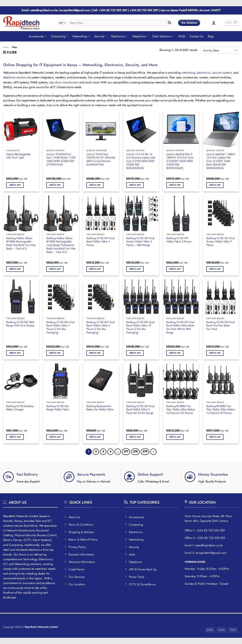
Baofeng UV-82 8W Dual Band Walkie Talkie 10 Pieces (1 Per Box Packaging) (140, 327)
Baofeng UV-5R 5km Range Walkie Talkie (58, 408)
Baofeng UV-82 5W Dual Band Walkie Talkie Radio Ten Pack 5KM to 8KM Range (180, 327)
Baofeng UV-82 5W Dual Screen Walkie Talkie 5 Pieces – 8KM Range (140, 242)
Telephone (140, 36)
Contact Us (196, 36)
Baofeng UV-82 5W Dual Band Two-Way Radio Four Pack (220, 326)
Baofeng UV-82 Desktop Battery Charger (20, 408)
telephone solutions (15, 77)
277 (126, 451)
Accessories (38, 36)
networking (188, 73)
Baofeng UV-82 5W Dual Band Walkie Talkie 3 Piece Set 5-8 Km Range (140, 410)
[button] (214, 23)
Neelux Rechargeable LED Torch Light (18, 156)
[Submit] (169, 23)
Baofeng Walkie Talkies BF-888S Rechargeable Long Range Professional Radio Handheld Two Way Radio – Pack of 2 (61, 245)
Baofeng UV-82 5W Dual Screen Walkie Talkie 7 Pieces (220, 242)
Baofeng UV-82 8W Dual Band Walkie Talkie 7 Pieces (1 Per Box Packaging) (60, 327)
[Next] (153, 452)
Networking (81, 36)
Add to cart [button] (15, 185)
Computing (59, 36)
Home (6, 47)
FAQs (182, 36)
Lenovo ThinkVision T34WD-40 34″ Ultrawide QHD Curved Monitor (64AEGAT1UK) (101, 160)
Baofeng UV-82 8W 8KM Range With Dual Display (20, 324)
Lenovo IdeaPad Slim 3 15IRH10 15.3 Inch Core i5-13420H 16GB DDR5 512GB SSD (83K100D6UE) (180, 161)
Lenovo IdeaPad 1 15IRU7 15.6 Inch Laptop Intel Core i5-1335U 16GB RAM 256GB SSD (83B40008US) (221, 161)
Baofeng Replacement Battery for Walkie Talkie (100, 408)
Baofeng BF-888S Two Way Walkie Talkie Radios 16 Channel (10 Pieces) (181, 410)
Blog (211, 36)
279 (145, 451)
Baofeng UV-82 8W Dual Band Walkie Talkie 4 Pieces (100, 242)
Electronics (119, 36)
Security (101, 36)
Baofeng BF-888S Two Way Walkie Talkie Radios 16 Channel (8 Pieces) (221, 410)
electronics (204, 73)
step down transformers (64, 82)
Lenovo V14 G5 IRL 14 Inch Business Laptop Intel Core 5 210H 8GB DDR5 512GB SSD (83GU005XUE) (141, 161)
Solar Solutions (163, 36)
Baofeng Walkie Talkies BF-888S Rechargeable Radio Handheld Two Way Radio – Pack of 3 (21, 244)
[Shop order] (220, 50)
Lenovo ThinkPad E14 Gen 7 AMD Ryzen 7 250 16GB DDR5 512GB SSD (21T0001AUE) (61, 160)
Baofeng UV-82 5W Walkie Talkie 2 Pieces (179, 240)
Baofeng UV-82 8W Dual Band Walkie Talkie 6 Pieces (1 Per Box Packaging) (100, 327)
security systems (222, 73)
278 (135, 451)
